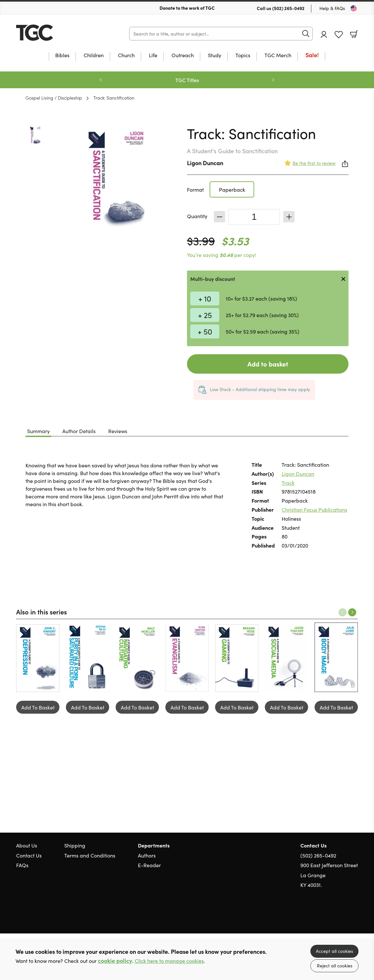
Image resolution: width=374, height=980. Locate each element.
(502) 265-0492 (288, 8)
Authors (147, 855)
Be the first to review (314, 163)
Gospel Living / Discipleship (54, 98)
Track (288, 483)
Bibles (62, 55)
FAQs (22, 865)
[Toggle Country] (354, 8)
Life (153, 55)
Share (345, 164)
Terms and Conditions (90, 855)
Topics (243, 55)
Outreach (183, 55)
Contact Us (29, 855)
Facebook (343, 916)
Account (324, 34)
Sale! (312, 55)
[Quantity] (254, 217)
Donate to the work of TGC (187, 8)
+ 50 (205, 331)
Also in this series (42, 612)
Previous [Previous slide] (101, 80)
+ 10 (205, 298)
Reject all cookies (335, 965)
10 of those (57, 33)
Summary (38, 431)
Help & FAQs (332, 8)
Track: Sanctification (114, 98)
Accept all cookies (334, 951)
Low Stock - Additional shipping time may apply (260, 389)
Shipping (75, 845)
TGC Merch (278, 55)
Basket (354, 34)
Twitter (331, 916)
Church (126, 55)
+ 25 (205, 315)
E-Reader (149, 865)
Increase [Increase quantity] (289, 217)
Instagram (355, 916)
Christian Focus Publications (314, 509)
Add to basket (268, 364)
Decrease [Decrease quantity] (219, 217)
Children (94, 55)
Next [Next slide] (273, 80)
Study (215, 55)
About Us (27, 845)
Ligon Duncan (205, 163)
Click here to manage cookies (169, 961)
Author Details (79, 431)
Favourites (339, 35)
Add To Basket (38, 707)
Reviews (118, 431)
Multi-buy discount (213, 279)
